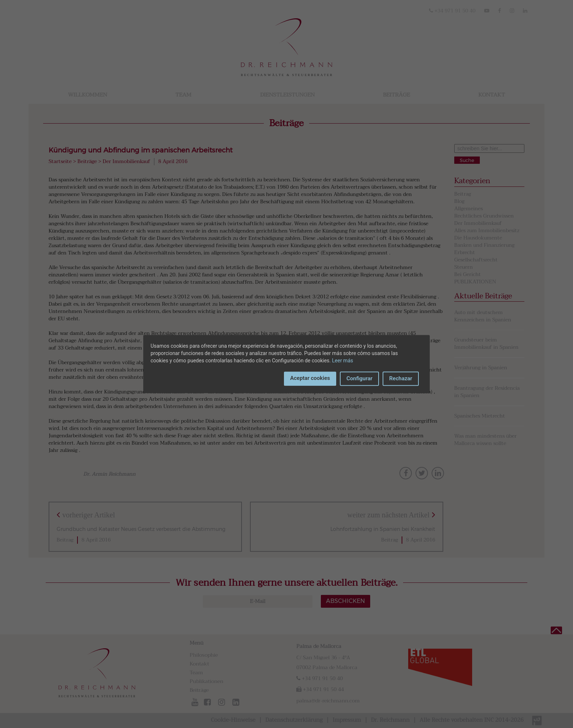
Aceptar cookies (310, 378)
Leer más (343, 361)
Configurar (359, 378)
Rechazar (401, 378)
